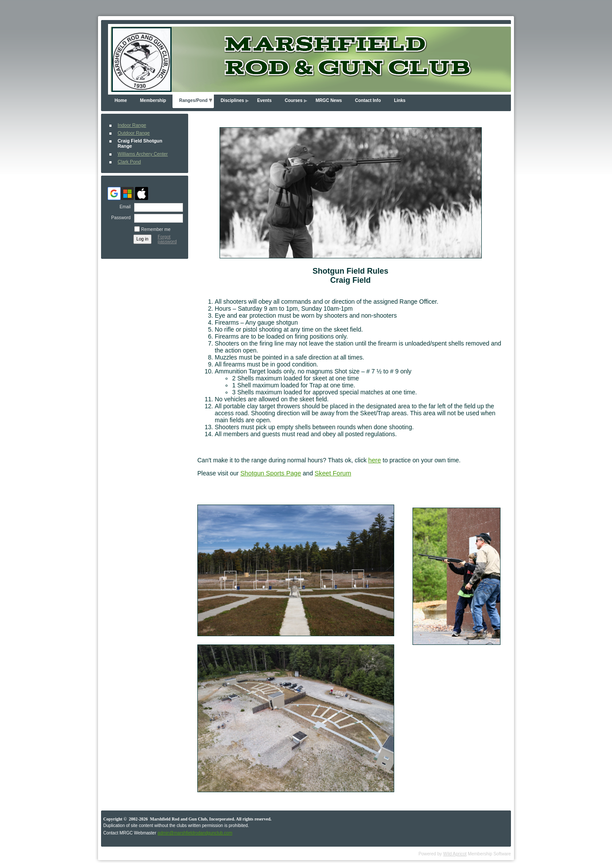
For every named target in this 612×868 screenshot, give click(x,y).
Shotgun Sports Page (271, 473)
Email (124, 207)
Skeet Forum (333, 473)
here (374, 460)
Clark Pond (129, 162)
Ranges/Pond (193, 100)
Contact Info (368, 100)
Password (119, 218)
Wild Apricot (455, 854)
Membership (153, 100)
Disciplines (232, 100)
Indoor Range (132, 125)
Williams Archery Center (143, 154)
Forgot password (167, 239)
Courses (294, 100)
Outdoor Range (134, 133)
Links (400, 100)
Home (121, 100)
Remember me (156, 229)
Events (264, 100)
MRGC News (329, 100)
